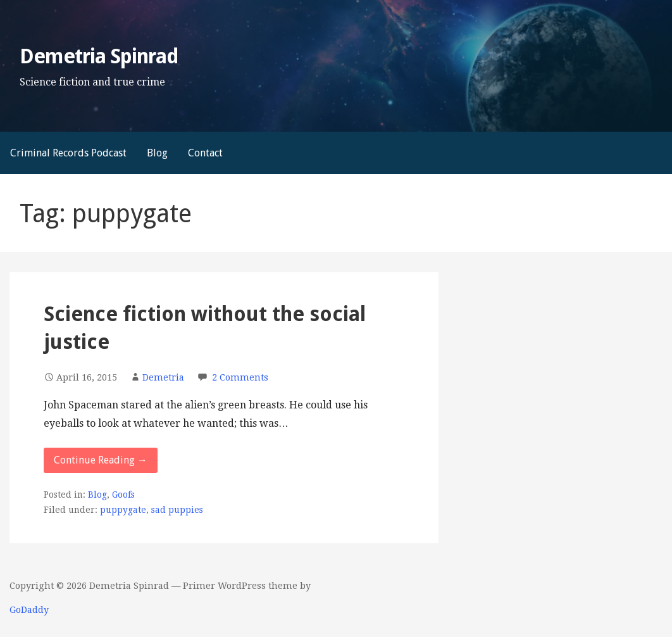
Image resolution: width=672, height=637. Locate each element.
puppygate (123, 510)
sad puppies (177, 510)
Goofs (123, 495)
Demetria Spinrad (99, 56)
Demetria (163, 377)
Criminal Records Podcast (68, 153)
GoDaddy (29, 610)
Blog (157, 153)
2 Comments (240, 377)
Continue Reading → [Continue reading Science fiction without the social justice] (101, 460)
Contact (205, 153)
